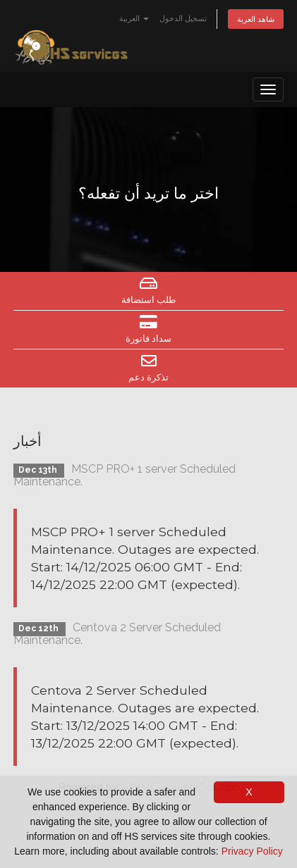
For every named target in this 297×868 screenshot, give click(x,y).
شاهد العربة (256, 19)
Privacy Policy (252, 851)
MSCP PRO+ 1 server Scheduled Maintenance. (125, 475)
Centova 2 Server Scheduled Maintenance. (117, 634)
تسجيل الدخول (183, 18)
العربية (134, 18)
